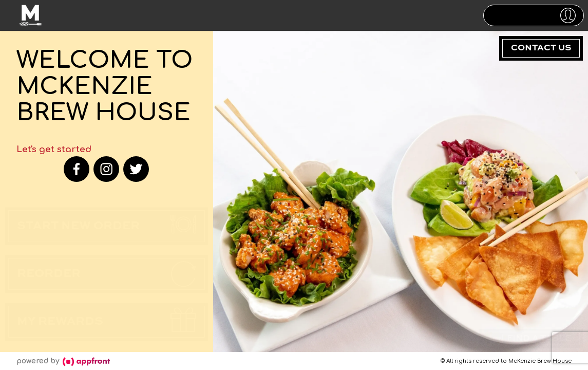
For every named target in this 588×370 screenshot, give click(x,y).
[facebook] (77, 169)
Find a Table (531, 337)
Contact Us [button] (541, 48)
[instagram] (106, 169)
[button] (534, 15)
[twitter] (136, 169)
